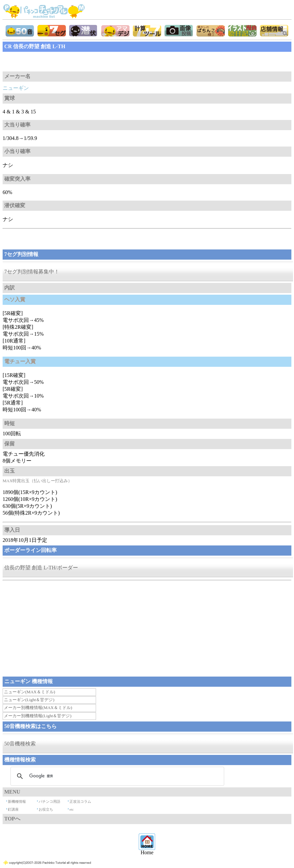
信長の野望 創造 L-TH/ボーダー (41, 568)
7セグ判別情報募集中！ (32, 272)
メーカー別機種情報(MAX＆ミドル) (38, 708)
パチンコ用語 (49, 801)
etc (72, 809)
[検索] (116, 776)
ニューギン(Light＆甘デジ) (29, 700)
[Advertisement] (55, 62)
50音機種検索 (20, 744)
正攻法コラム (80, 801)
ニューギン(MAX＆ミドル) (29, 692)
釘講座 (13, 809)
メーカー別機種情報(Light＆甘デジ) (38, 716)
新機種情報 (17, 801)
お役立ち (46, 809)
